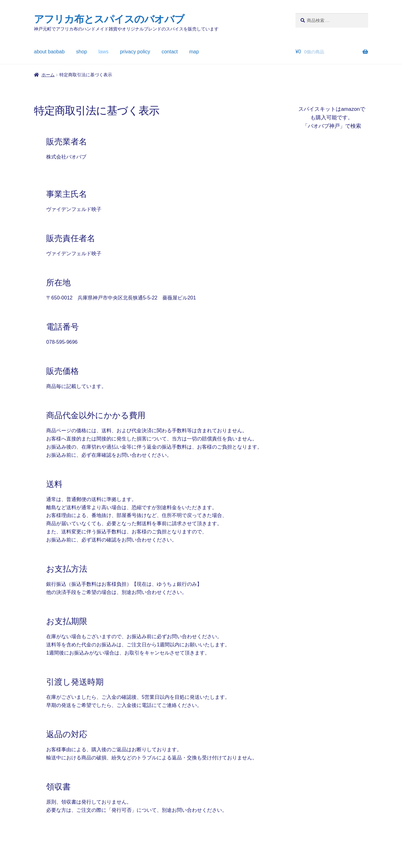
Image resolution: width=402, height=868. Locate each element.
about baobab (49, 52)
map (194, 52)
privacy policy (135, 52)
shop (81, 52)
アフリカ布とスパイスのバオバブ (109, 19)
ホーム (48, 75)
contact (170, 52)
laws (104, 52)
